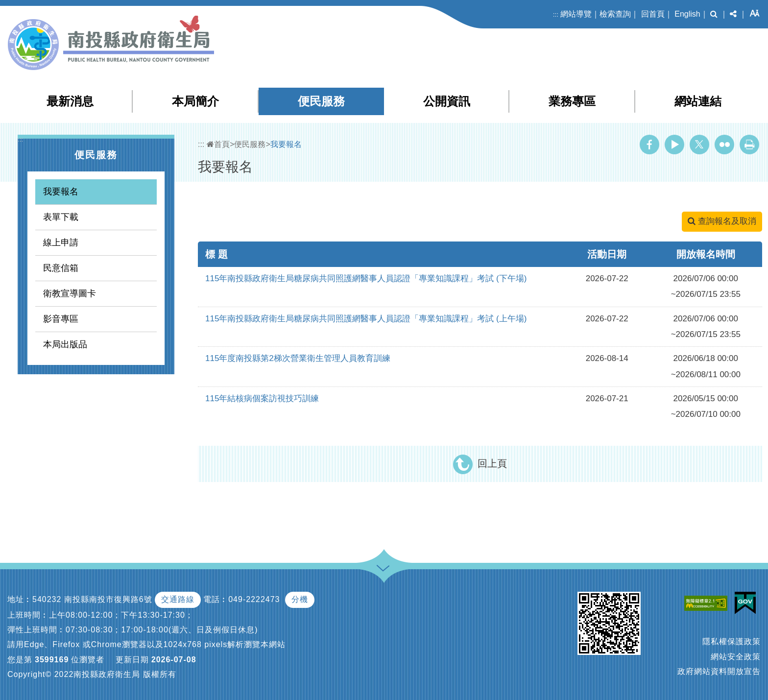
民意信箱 (61, 268)
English (687, 14)
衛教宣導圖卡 (70, 293)
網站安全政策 (736, 657)
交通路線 (178, 599)
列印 (749, 145)
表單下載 (61, 217)
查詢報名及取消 (722, 221)
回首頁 (653, 14)
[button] (714, 14)
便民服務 (321, 101)
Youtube (674, 145)
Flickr (724, 145)
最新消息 (70, 101)
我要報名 (61, 192)
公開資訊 (447, 101)
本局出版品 (65, 344)
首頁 (218, 144)
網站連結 (698, 101)
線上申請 (61, 242)
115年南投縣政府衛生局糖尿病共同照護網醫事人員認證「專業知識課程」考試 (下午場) (366, 278)
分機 (300, 599)
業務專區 (572, 101)
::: (556, 14)
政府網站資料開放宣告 (719, 671)
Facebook (649, 145)
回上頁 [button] (492, 463)
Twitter (699, 145)
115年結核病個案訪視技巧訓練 (262, 398)
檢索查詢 (615, 14)
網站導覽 (576, 14)
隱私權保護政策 (732, 641)
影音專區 (61, 319)
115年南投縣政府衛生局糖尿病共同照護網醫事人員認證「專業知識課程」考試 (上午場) (366, 319)
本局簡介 (195, 101)
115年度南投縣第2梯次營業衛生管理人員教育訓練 (298, 358)
